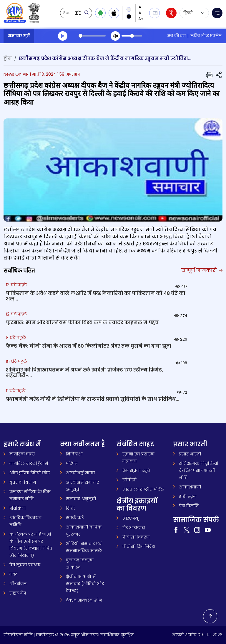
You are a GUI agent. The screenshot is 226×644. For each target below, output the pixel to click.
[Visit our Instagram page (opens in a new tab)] (197, 530)
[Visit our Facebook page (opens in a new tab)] (176, 530)
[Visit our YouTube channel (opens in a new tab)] (208, 530)
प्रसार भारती (190, 454)
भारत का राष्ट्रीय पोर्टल (143, 489)
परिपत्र (72, 463)
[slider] (92, 36)
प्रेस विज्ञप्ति (189, 506)
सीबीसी (129, 480)
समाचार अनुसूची (81, 499)
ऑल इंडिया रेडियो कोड (30, 473)
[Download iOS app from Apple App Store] (114, 13)
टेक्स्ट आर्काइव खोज (84, 600)
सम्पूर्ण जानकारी (202, 270)
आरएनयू (130, 518)
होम (8, 58)
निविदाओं (74, 454)
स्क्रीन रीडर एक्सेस (206, 36)
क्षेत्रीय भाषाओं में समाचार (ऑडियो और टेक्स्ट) (85, 584)
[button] (78, 13)
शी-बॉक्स (18, 584)
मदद (13, 574)
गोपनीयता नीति (18, 635)
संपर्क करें (75, 518)
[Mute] (115, 36)
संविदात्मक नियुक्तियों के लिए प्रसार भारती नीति (199, 470)
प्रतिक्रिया (18, 508)
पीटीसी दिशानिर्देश (139, 546)
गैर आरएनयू (134, 528)
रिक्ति (71, 508)
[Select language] (194, 13)
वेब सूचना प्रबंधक (25, 565)
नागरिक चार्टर (22, 454)
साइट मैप (18, 593)
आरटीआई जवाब (80, 473)
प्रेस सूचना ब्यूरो (136, 470)
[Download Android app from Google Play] (100, 13)
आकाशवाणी (190, 487)
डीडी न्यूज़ (188, 496)
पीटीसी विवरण (136, 537)
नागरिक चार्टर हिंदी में (29, 463)
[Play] (63, 36)
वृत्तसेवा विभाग (23, 482)
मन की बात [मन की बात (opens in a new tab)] (176, 36)
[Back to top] (210, 616)
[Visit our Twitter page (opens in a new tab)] (187, 530)
